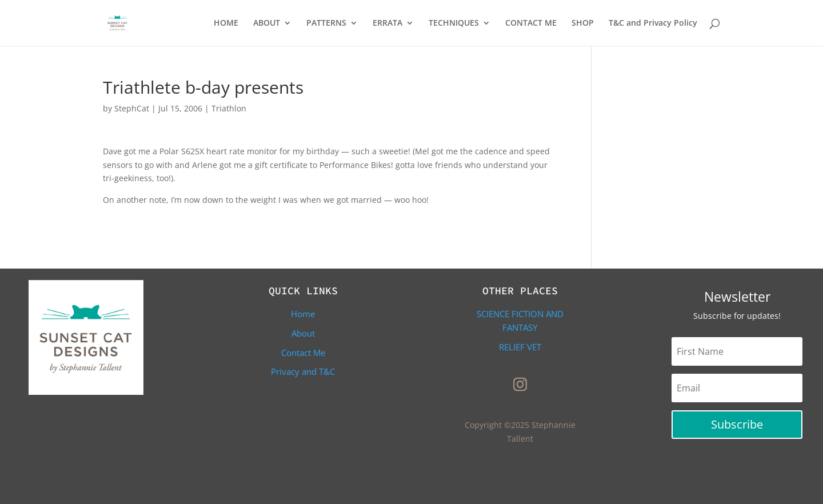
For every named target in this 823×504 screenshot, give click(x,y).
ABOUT (267, 23)
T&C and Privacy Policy (653, 23)
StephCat (132, 108)
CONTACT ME (531, 23)
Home (303, 314)
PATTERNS (326, 23)
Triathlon (229, 108)
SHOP (583, 23)
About (303, 333)
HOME (226, 23)
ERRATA (387, 23)
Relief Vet (520, 347)
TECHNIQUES (454, 23)
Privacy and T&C (303, 371)
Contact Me (303, 353)
